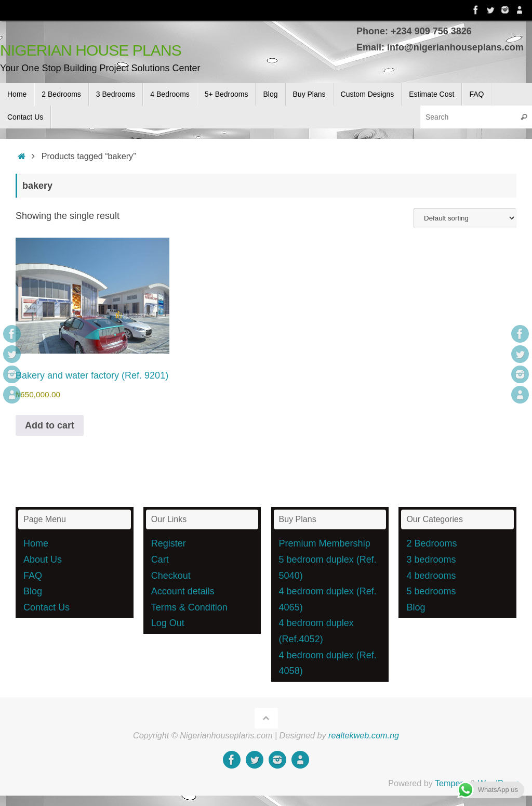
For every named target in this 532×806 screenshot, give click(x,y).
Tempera (451, 783)
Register (169, 543)
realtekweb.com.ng (364, 735)
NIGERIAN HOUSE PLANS (91, 50)
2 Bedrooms (431, 543)
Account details (183, 591)
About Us (43, 560)
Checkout (171, 576)
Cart (160, 560)
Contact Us (46, 607)
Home (36, 543)
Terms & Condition (189, 607)
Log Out (168, 623)
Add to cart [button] (50, 425)
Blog (33, 591)
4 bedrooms (431, 576)
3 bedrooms (431, 560)
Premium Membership (325, 543)
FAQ (33, 576)
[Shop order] (465, 218)
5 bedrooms (431, 591)
